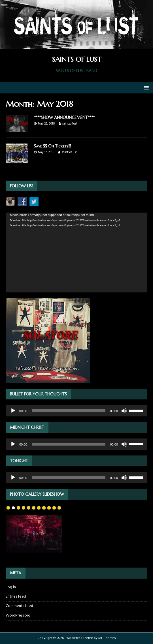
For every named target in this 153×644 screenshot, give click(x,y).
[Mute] (124, 411)
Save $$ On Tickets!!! (52, 146)
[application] (76, 252)
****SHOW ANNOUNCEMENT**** (64, 117)
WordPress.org (18, 616)
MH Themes (107, 638)
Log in (11, 587)
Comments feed (19, 606)
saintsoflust (70, 124)
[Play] (13, 411)
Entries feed (16, 597)
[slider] (69, 411)
